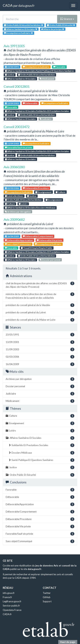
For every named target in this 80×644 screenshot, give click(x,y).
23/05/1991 (12, 67)
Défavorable (30, 103)
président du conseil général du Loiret (40, 312)
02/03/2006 (12, 188)
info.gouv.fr (9, 593)
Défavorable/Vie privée (49, 240)
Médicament (47, 79)
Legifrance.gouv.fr (12, 601)
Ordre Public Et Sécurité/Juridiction (36, 75)
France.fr (7, 597)
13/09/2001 (12, 103)
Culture (60, 192)
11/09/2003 (12, 143)
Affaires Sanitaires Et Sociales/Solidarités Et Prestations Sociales (37, 111)
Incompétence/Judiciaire (36, 67)
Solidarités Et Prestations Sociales (41, 445)
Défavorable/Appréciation (19, 240)
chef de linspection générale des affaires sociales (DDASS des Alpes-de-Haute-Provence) (40, 285)
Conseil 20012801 (17, 87)
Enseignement (43, 192)
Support (47, 601)
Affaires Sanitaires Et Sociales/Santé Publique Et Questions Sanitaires (40, 71)
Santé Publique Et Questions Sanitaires (41, 460)
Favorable (59, 67)
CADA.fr (7, 614)
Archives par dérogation (18, 212)
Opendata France (12, 610)
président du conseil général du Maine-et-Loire (40, 320)
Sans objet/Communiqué (18, 244)
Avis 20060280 (14, 167)
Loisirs (23, 204)
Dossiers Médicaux (41, 453)
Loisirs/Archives (14, 196)
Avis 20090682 (14, 219)
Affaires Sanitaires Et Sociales (20, 79)
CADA (8, 5)
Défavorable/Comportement (38, 236)
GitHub (47, 597)
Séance (67, 19)
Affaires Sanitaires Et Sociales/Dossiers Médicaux (30, 208)
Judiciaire (46, 119)
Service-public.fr (11, 606)
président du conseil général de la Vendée (40, 305)
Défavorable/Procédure (36, 188)
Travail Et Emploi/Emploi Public (37, 248)
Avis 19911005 (14, 46)
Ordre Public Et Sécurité (40, 475)
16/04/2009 (12, 236)
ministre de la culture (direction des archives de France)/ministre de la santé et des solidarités (40, 296)
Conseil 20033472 (17, 127)
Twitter (47, 593)
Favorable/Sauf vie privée (18, 148)
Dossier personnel (50, 260)
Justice (10, 75)
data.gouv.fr (26, 6)
